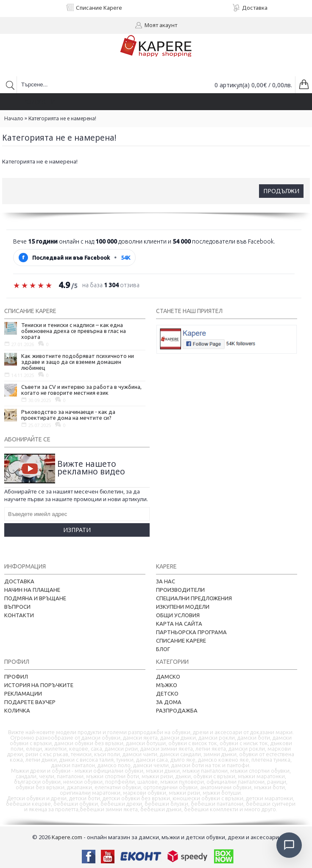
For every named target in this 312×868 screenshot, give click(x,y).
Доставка (19, 581)
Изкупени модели (183, 607)
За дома (169, 702)
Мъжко (167, 685)
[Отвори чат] (289, 845)
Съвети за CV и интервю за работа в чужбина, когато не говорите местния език (81, 390)
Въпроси (17, 607)
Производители (180, 590)
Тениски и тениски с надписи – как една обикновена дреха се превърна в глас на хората (74, 331)
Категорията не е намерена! (62, 118)
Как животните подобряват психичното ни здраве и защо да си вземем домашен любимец (78, 362)
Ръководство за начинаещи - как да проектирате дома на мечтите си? (68, 415)
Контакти (19, 615)
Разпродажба (177, 710)
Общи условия (178, 615)
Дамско (168, 677)
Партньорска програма (191, 632)
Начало (14, 118)
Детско (167, 693)
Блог (163, 649)
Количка (17, 710)
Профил (16, 677)
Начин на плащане (32, 590)
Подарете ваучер (30, 702)
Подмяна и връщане (35, 598)
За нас (166, 581)
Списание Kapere (181, 641)
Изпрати (77, 530)
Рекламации (23, 693)
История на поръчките (39, 685)
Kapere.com (67, 837)
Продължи (281, 191)
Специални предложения (194, 598)
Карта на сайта (179, 624)
